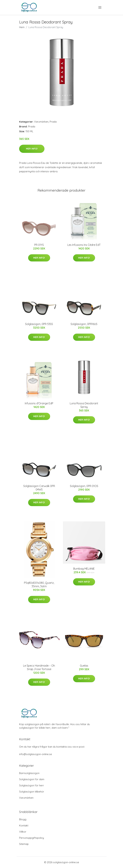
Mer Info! (32, 149)
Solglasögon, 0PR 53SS (39, 324)
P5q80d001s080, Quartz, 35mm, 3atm (39, 585)
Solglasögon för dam (32, 779)
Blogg (23, 819)
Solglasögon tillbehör (32, 792)
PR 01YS (39, 245)
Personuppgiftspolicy (32, 838)
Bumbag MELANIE (84, 569)
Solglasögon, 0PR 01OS (84, 486)
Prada (53, 122)
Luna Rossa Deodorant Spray (84, 405)
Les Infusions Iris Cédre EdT (84, 245)
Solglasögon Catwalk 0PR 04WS (39, 488)
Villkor (23, 832)
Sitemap (24, 844)
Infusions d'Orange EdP (39, 403)
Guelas (84, 666)
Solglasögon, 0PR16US (84, 324)
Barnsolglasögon (29, 773)
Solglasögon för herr (32, 785)
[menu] (100, 7)
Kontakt (24, 826)
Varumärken (41, 122)
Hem (22, 27)
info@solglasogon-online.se (36, 754)
